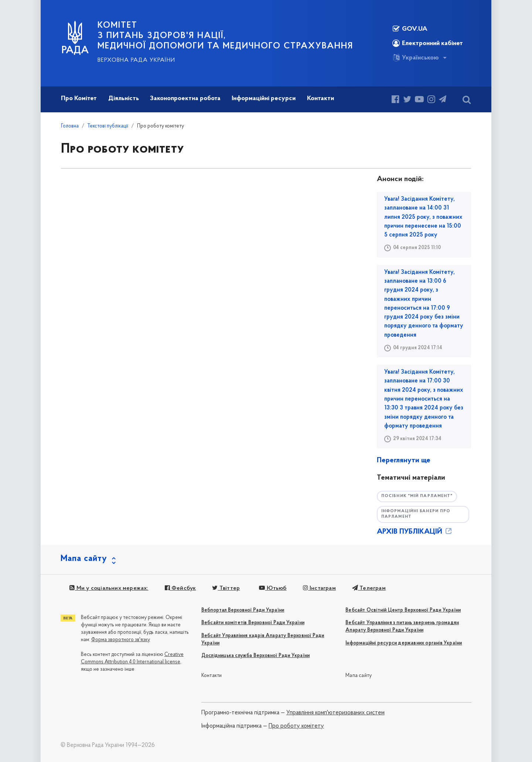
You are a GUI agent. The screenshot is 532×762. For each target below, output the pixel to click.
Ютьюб (273, 588)
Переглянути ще (404, 460)
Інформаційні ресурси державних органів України (404, 643)
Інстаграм (319, 588)
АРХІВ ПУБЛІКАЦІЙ (415, 532)
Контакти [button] (320, 98)
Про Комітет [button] (79, 98)
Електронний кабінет (428, 43)
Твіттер (226, 588)
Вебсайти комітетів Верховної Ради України (253, 623)
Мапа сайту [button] (84, 559)
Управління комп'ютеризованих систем (335, 713)
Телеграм (369, 588)
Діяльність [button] (124, 98)
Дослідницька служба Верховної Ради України (255, 656)
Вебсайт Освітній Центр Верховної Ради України (403, 610)
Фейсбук (180, 588)
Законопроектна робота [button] (185, 98)
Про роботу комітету (296, 726)
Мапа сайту (359, 676)
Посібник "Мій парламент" (417, 496)
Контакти (212, 676)
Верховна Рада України (136, 60)
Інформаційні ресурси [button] (264, 98)
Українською (416, 58)
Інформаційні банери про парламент (416, 514)
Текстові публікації (108, 126)
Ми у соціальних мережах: (109, 588)
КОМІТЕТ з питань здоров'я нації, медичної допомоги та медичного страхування (225, 36)
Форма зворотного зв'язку (121, 640)
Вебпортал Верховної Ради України (243, 610)
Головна (70, 126)
